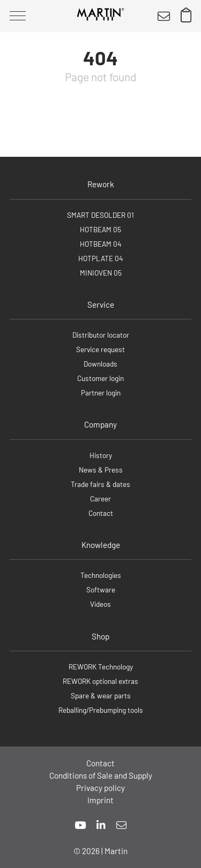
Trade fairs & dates (100, 484)
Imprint (100, 800)
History (101, 455)
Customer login (100, 378)
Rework (101, 184)
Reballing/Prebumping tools (101, 710)
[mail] (121, 825)
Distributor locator (101, 335)
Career (100, 498)
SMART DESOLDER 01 (100, 215)
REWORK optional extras (100, 681)
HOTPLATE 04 (100, 258)
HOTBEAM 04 (100, 244)
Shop (100, 636)
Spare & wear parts (101, 695)
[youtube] (80, 825)
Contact (101, 513)
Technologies (101, 575)
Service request (100, 349)
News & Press (101, 470)
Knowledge (101, 545)
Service (101, 304)
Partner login (101, 393)
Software (101, 589)
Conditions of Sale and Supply (101, 775)
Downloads (100, 364)
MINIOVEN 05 (101, 273)
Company (100, 424)
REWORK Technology (101, 667)
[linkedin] (101, 825)
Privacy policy (100, 788)
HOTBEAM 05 (100, 229)
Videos (100, 604)
